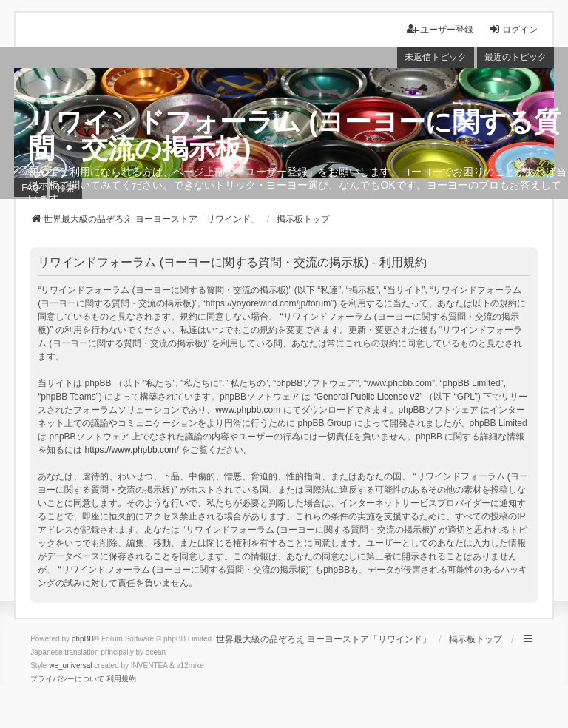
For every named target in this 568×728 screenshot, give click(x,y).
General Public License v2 (368, 397)
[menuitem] (67, 679)
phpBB (83, 639)
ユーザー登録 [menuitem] (440, 29)
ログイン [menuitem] (513, 29)
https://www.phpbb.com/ (132, 450)
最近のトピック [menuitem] (515, 57)
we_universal (70, 665)
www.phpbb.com (248, 410)
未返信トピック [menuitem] (436, 57)
